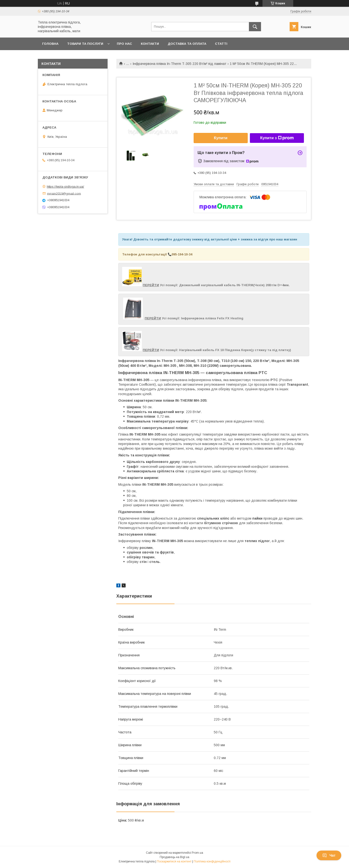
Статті (221, 44)
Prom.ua (197, 853)
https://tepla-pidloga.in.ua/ (65, 187)
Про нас (124, 44)
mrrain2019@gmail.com (64, 193)
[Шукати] (255, 27)
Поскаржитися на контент (174, 861)
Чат (329, 855)
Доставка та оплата (187, 44)
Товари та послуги (85, 44)
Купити (221, 138)
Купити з (277, 138)
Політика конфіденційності (212, 861)
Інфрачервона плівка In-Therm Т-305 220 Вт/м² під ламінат (179, 64)
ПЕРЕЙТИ (151, 285)
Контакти (150, 44)
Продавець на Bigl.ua (174, 857)
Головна (50, 44)
